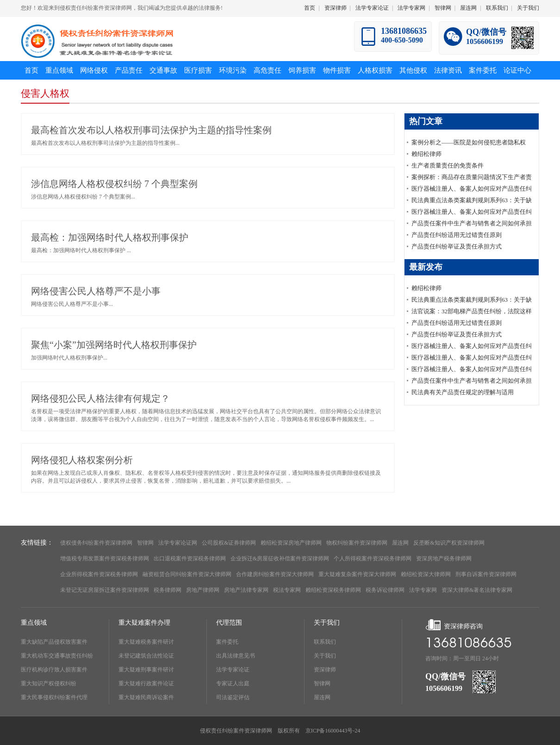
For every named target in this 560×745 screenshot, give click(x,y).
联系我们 (497, 8)
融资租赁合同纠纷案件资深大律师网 (187, 574)
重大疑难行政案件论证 (146, 683)
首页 (310, 8)
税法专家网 (287, 590)
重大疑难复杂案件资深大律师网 (357, 574)
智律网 (443, 8)
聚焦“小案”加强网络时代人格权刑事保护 (114, 345)
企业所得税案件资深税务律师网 (99, 574)
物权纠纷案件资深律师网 (357, 543)
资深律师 (336, 8)
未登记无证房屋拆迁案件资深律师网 (105, 590)
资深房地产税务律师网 (444, 559)
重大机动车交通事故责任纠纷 (57, 656)
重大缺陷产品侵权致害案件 (54, 642)
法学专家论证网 (178, 543)
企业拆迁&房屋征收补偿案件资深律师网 (280, 559)
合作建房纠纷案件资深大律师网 (275, 574)
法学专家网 (411, 8)
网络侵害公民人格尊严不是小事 (96, 291)
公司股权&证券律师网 (229, 543)
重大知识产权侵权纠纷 (49, 683)
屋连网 (468, 8)
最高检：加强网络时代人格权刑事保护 (110, 237)
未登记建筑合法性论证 (146, 656)
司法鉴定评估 (233, 697)
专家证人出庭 (233, 683)
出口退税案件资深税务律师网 (190, 559)
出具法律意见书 (236, 656)
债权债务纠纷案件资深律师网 (96, 543)
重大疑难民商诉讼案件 (146, 697)
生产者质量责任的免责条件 (448, 165)
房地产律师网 (203, 590)
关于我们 (528, 8)
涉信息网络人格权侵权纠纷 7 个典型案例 (114, 184)
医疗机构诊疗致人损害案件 (54, 670)
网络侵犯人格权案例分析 (82, 460)
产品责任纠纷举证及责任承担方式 (457, 246)
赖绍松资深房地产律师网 (291, 543)
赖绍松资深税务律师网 (333, 590)
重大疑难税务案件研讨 (146, 642)
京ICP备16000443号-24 (333, 731)
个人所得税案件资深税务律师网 (373, 559)
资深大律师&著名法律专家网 (477, 590)
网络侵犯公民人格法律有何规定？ (100, 398)
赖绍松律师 (426, 154)
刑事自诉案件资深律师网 (486, 574)
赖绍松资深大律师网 (426, 574)
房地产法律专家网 (246, 590)
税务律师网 (168, 590)
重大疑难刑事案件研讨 (146, 670)
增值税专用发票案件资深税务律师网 (105, 559)
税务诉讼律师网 (385, 590)
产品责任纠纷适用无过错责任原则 (457, 235)
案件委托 (227, 642)
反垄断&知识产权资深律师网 (449, 543)
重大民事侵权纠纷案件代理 (54, 697)
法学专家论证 (372, 8)
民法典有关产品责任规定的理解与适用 (463, 392)
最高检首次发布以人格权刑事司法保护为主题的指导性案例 (151, 130)
